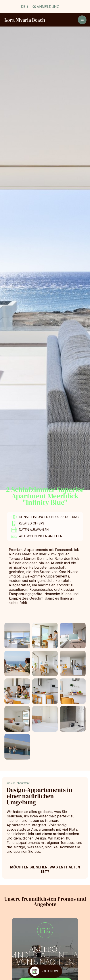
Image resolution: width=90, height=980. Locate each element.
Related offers (32, 523)
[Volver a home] (25, 20)
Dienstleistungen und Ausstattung (49, 517)
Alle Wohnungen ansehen (41, 536)
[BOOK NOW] (45, 971)
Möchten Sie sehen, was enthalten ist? (45, 869)
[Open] (82, 20)
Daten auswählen (34, 530)
